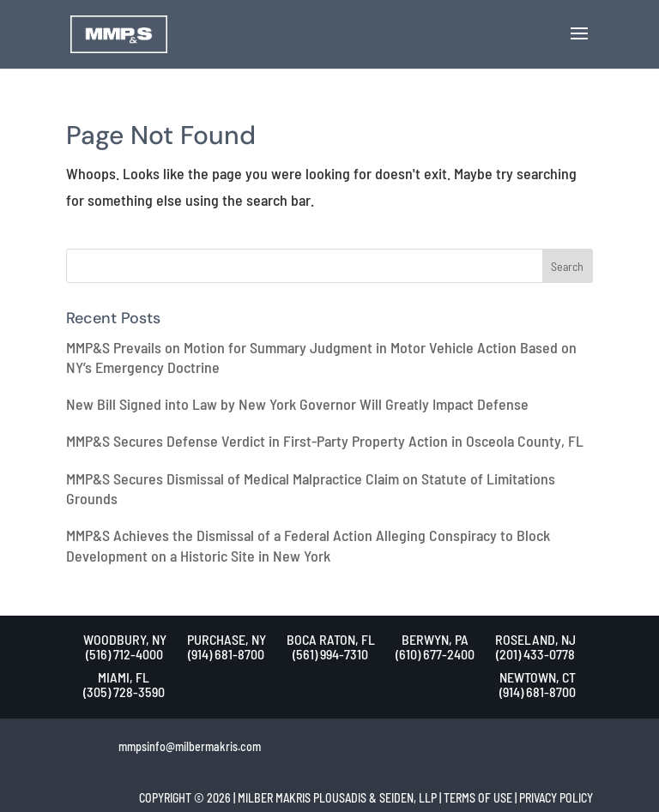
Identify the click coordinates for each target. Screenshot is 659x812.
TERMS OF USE (478, 798)
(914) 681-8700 (226, 654)
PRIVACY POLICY (556, 798)
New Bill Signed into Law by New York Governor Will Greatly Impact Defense (297, 404)
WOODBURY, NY (125, 639)
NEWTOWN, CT (538, 677)
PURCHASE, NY (227, 639)
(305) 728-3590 (124, 692)
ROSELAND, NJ (535, 639)
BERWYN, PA (435, 639)
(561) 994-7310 (330, 654)
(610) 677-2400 (435, 654)
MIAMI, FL (124, 677)
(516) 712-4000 (124, 654)
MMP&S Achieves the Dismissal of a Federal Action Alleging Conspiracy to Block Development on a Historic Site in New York (308, 545)
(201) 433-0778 (535, 654)
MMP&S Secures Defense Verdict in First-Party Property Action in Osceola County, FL (325, 441)
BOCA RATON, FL (331, 639)
